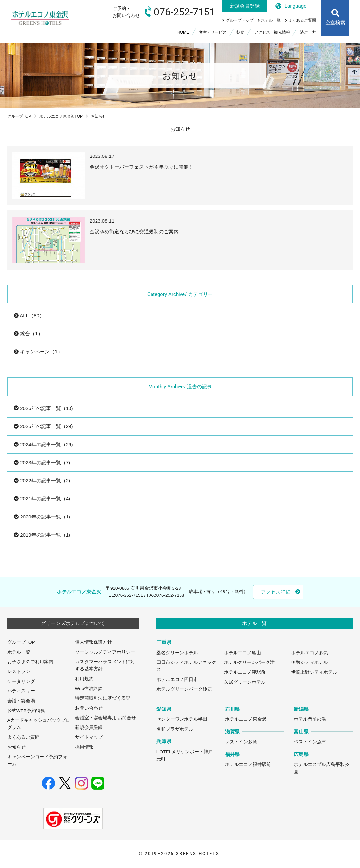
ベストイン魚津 (310, 742)
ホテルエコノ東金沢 (246, 719)
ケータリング (21, 681)
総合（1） (28, 334)
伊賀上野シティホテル (314, 672)
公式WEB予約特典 (26, 711)
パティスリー (21, 691)
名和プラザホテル (175, 729)
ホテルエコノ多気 (310, 653)
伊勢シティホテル (310, 662)
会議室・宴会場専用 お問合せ (106, 718)
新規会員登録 (89, 727)
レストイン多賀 (241, 742)
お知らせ (16, 747)
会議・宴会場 (21, 701)
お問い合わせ (89, 708)
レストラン (19, 672)
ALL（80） (29, 315)
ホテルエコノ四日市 (177, 679)
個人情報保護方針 (94, 642)
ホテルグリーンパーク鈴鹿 (184, 689)
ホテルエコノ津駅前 (245, 672)
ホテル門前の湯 (310, 719)
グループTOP (19, 116)
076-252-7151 (129, 595)
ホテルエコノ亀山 (242, 653)
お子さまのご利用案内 (30, 662)
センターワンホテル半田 (182, 719)
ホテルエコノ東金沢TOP (61, 116)
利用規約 (84, 679)
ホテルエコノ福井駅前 (248, 765)
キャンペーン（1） (38, 352)
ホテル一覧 (19, 652)
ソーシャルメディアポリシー (105, 652)
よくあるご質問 (23, 737)
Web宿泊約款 (89, 689)
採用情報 (84, 747)
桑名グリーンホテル (177, 653)
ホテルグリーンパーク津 (249, 662)
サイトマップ (89, 737)
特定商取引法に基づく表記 (103, 698)
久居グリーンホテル (245, 682)
